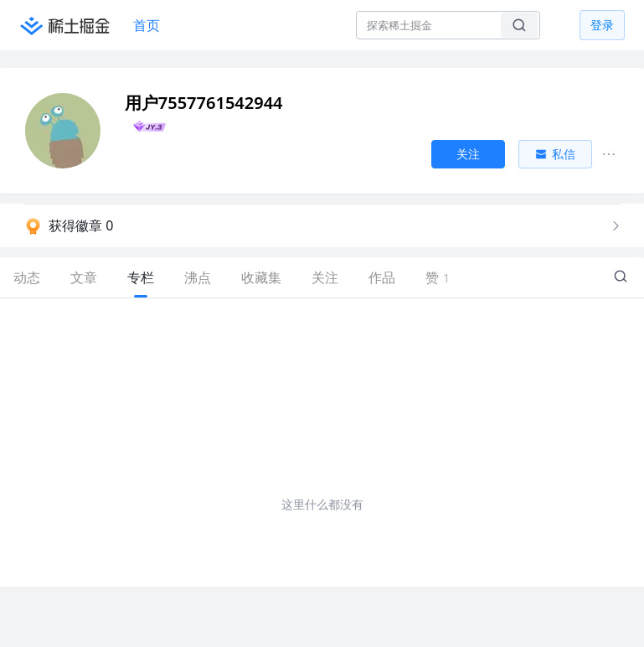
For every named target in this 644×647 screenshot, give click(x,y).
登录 (602, 25)
